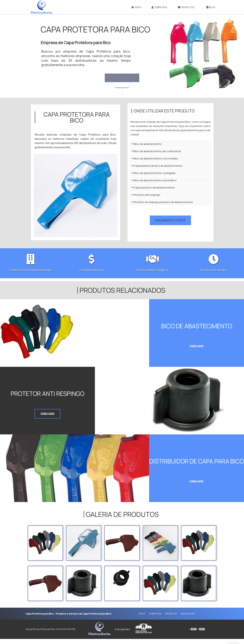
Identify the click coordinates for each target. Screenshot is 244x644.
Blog (211, 7)
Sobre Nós (159, 7)
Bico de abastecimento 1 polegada (159, 180)
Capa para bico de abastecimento (158, 195)
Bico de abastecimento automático (159, 187)
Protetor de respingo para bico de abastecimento (167, 209)
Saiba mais (122, 78)
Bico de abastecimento (152, 151)
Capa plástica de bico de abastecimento (162, 173)
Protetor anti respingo (151, 202)
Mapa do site (188, 619)
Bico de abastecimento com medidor (160, 166)
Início (136, 7)
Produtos (186, 7)
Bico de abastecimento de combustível (161, 158)
